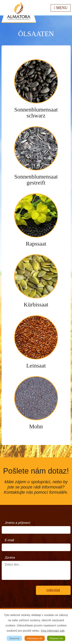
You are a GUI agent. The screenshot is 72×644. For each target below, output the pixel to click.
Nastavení (14, 638)
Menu (61, 8)
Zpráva (10, 558)
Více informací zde (53, 631)
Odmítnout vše (35, 638)
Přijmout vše (56, 638)
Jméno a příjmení (17, 523)
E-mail (9, 540)
